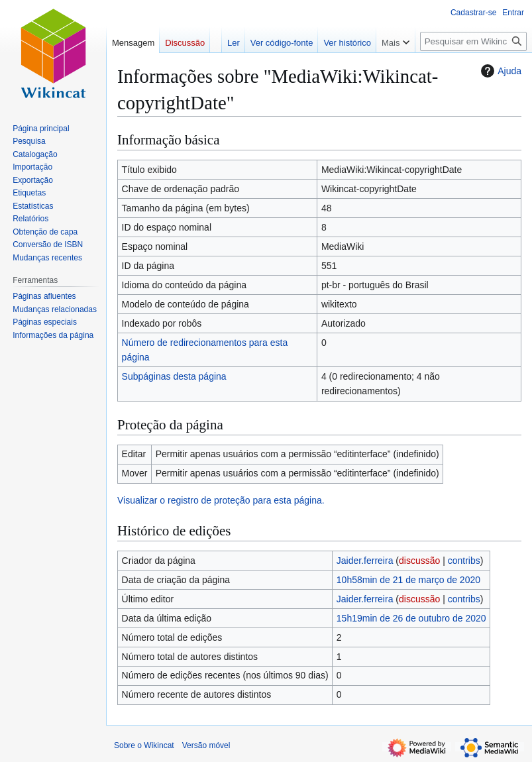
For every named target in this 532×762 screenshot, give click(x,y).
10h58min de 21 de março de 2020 (408, 580)
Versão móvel (206, 745)
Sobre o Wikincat (144, 745)
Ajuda (500, 71)
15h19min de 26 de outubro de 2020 (411, 618)
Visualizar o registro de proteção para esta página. (221, 500)
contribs (464, 561)
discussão (419, 561)
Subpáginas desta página (174, 376)
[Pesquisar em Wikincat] (473, 41)
